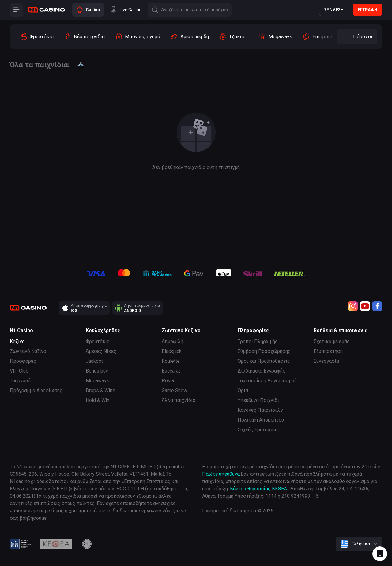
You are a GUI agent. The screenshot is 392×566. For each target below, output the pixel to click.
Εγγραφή (367, 10)
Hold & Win (98, 400)
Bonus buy (97, 371)
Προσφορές (23, 361)
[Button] (17, 10)
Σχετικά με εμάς (332, 341)
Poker (168, 381)
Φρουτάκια (98, 341)
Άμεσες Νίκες (101, 351)
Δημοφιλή (172, 341)
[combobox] (359, 544)
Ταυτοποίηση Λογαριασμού (267, 381)
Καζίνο (17, 341)
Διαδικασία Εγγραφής (262, 371)
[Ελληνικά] (359, 544)
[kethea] (56, 544)
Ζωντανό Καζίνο (28, 351)
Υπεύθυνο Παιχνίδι (258, 400)
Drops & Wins (100, 390)
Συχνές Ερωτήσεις (258, 430)
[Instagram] (353, 306)
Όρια (243, 390)
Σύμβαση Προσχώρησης (264, 351)
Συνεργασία (326, 361)
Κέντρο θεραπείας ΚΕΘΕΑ (258, 489)
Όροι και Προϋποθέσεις (264, 361)
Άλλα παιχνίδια (179, 400)
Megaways (98, 381)
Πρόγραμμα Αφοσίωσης (36, 390)
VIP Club (19, 371)
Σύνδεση (334, 10)
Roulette (171, 361)
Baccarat (171, 371)
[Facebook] (377, 306)
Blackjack (172, 351)
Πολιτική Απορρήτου (261, 420)
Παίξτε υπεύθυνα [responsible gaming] (221, 474)
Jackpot (94, 361)
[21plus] (87, 544)
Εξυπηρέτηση (328, 351)
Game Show (174, 390)
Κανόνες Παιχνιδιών (260, 410)
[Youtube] (365, 306)
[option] (37, 37)
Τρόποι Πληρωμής (258, 341)
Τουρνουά (20, 381)
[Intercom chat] (380, 554)
